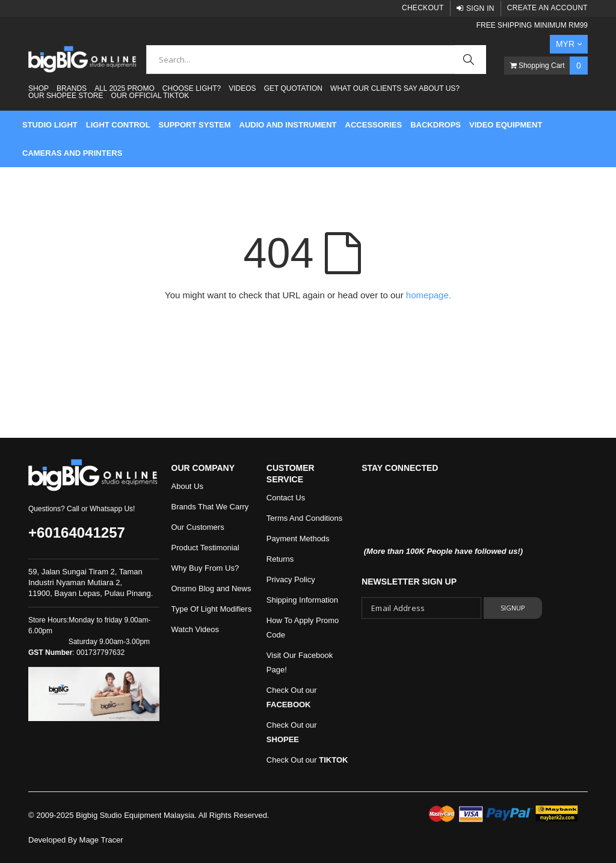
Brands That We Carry (210, 507)
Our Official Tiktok (150, 96)
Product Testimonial (205, 548)
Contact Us (286, 498)
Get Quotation (293, 88)
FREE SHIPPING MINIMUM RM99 (532, 25)
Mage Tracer (101, 840)
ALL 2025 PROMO (125, 88)
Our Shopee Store (66, 96)
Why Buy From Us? (205, 568)
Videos (242, 88)
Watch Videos (196, 629)
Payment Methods (298, 539)
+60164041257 (77, 533)
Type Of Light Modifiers (212, 609)
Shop (38, 88)
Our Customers (198, 527)
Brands (72, 88)
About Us (187, 486)
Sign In (480, 8)
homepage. (429, 295)
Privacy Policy (291, 579)
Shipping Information (302, 600)
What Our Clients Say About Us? (395, 88)
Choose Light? (192, 88)
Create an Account (547, 8)
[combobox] (316, 60)
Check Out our (307, 760)
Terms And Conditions (304, 518)
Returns (280, 559)
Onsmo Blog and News (211, 588)
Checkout (423, 8)
